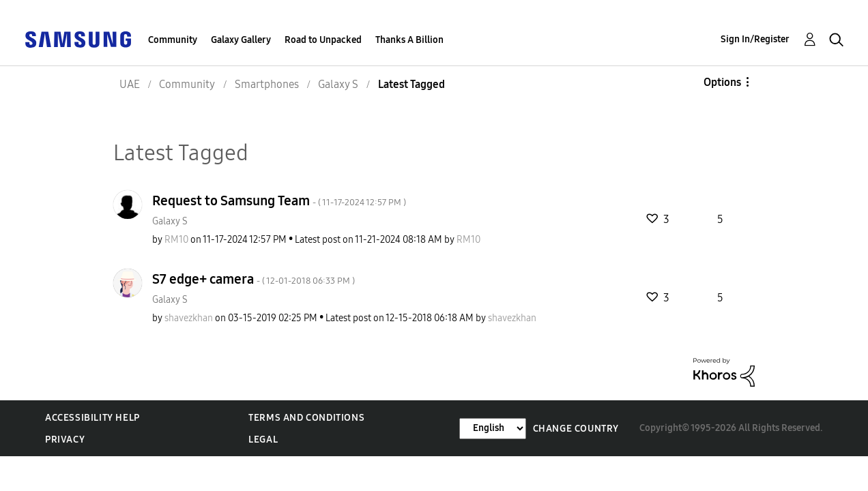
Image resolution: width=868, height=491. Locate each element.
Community (173, 40)
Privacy (65, 440)
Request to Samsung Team (279, 200)
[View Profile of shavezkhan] (189, 318)
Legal (263, 440)
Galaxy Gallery (241, 40)
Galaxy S (170, 221)
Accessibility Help (92, 418)
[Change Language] (493, 429)
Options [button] (722, 82)
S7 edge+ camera (254, 279)
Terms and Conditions (306, 418)
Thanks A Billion (409, 40)
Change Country (576, 429)
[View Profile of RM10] (176, 240)
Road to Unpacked (323, 40)
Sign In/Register (755, 39)
